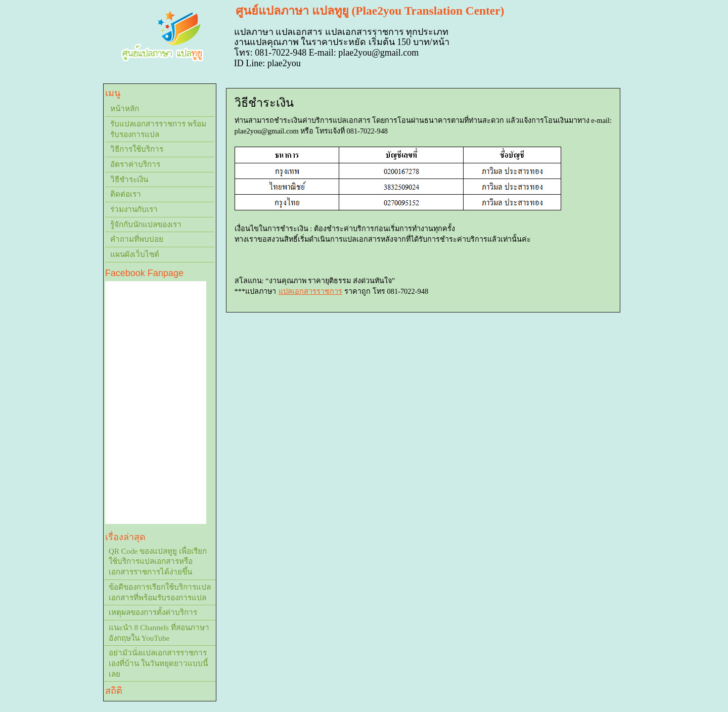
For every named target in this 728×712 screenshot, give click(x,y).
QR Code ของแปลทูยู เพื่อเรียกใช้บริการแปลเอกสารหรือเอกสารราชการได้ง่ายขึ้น (158, 561)
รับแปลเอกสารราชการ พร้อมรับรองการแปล (158, 129)
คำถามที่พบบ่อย (137, 239)
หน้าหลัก (125, 108)
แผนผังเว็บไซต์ (135, 254)
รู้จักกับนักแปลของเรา (146, 224)
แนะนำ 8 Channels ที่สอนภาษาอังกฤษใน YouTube (159, 633)
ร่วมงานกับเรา (134, 209)
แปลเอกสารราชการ (310, 291)
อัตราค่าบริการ (135, 164)
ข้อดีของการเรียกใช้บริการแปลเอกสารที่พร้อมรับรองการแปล (160, 592)
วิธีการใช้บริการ (137, 149)
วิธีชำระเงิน (129, 179)
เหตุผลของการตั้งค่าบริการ (153, 612)
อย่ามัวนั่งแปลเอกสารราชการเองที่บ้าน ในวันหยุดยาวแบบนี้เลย (158, 663)
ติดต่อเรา (126, 194)
